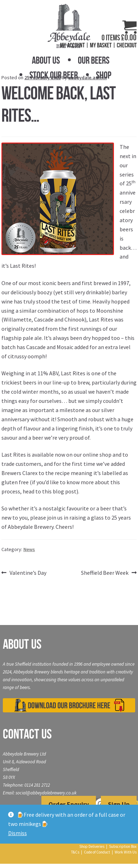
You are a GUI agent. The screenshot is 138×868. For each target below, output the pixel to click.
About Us (46, 60)
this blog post (59, 491)
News (29, 549)
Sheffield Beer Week (105, 573)
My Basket (101, 45)
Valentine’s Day (28, 573)
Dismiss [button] (18, 833)
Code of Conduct (97, 852)
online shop (97, 455)
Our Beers (94, 60)
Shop (104, 75)
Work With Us (126, 852)
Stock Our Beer (54, 75)
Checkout (127, 45)
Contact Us (27, 734)
